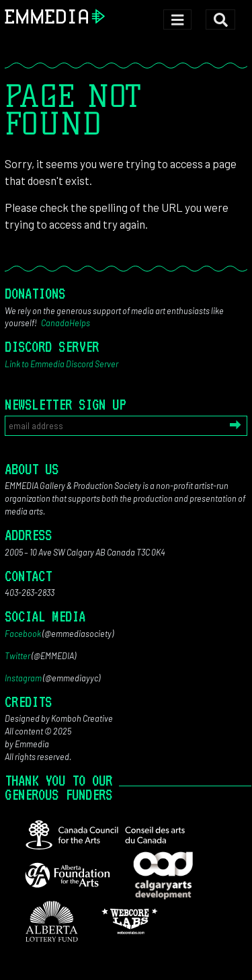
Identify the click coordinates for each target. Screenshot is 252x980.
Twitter (17, 656)
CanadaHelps (66, 323)
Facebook (23, 634)
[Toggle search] (220, 20)
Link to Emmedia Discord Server (61, 364)
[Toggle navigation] (177, 20)
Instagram (23, 678)
